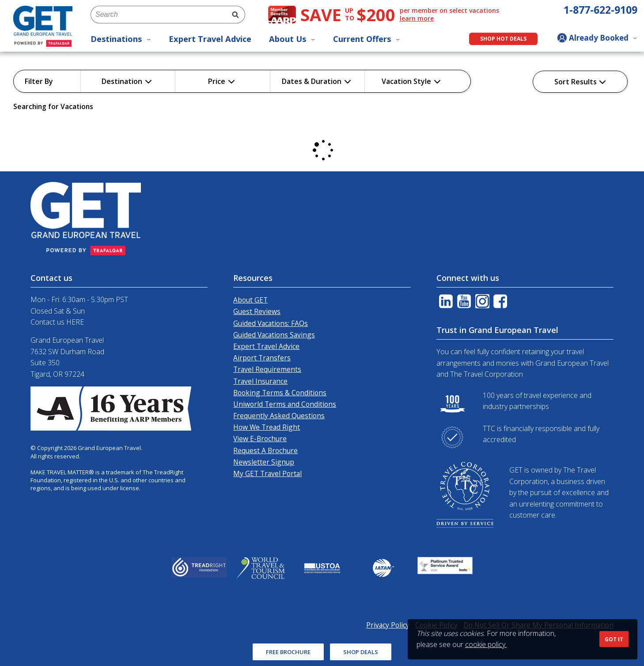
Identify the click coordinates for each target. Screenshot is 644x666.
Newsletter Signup (264, 462)
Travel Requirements (267, 369)
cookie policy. (486, 644)
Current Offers (367, 39)
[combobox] (158, 15)
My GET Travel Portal (267, 473)
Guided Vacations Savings (274, 335)
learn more (417, 19)
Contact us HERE (57, 322)
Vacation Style (411, 81)
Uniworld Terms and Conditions (285, 404)
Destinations (121, 39)
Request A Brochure (265, 450)
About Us (292, 39)
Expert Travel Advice (210, 39)
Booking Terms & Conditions (280, 393)
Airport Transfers (262, 358)
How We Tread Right (267, 427)
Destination (127, 81)
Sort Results (580, 82)
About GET (250, 300)
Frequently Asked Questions (279, 416)
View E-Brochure (260, 439)
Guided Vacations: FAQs (271, 323)
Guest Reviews (257, 311)
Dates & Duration (316, 81)
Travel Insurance (260, 381)
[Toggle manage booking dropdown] (597, 39)
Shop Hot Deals (503, 39)
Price (222, 81)
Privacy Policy (388, 625)
